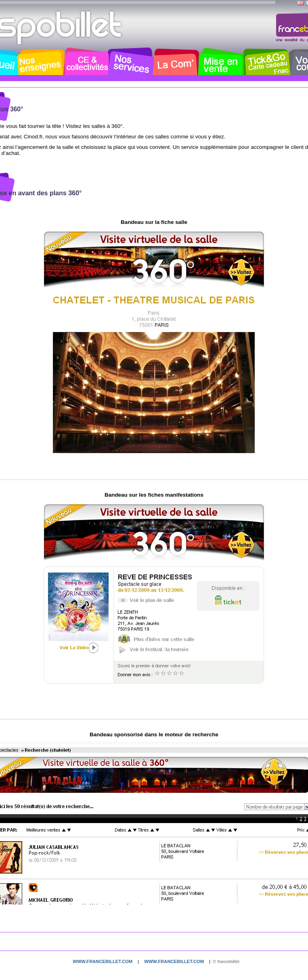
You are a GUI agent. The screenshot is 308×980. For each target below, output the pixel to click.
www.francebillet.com (103, 961)
